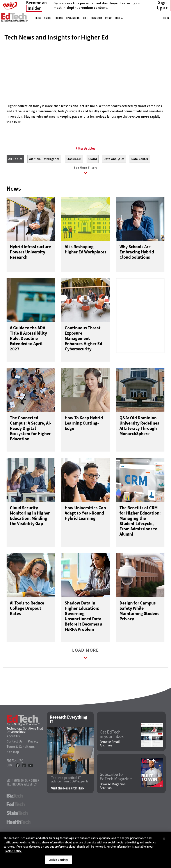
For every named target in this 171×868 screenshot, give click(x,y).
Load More (85, 675)
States (47, 18)
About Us (13, 757)
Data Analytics (114, 178)
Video (85, 18)
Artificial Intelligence (44, 178)
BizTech (15, 816)
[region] (85, 850)
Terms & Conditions (21, 767)
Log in (165, 18)
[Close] (164, 839)
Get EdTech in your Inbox (112, 755)
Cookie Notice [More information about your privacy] (13, 851)
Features (58, 18)
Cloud (93, 178)
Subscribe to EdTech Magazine (116, 797)
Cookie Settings (59, 860)
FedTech (16, 825)
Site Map (13, 772)
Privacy (33, 762)
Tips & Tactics (73, 18)
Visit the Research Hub (67, 809)
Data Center (140, 178)
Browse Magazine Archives (113, 807)
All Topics (15, 178)
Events (109, 18)
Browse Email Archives (110, 764)
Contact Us (14, 762)
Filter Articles (85, 168)
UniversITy (97, 18)
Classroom (74, 178)
